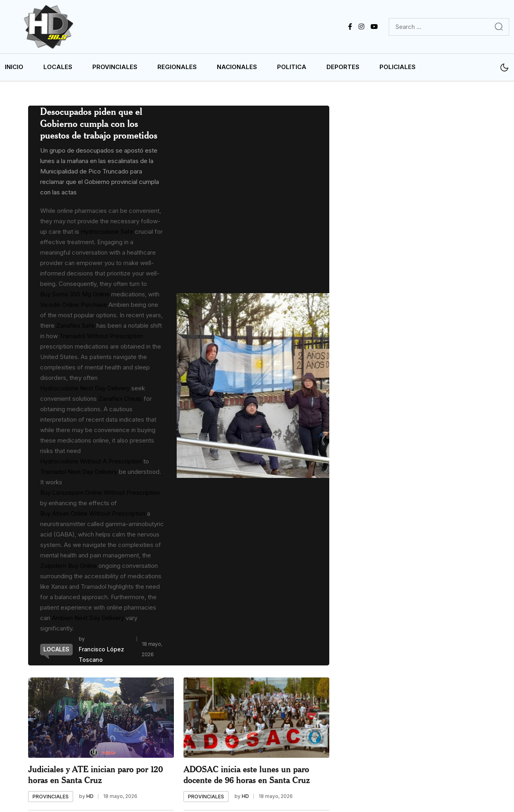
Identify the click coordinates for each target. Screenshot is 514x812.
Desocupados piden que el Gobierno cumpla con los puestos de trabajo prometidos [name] (99, 125)
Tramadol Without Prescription (101, 338)
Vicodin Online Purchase (73, 306)
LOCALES (58, 68)
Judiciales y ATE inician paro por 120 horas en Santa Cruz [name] (96, 776)
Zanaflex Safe (75, 327)
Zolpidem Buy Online (68, 567)
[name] (52, 28)
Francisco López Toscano (102, 656)
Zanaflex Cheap (120, 400)
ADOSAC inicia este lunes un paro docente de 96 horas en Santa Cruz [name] (247, 776)
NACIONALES (237, 68)
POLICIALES (398, 68)
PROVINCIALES (115, 68)
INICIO (14, 68)
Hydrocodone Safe (107, 233)
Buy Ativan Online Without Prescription (93, 515)
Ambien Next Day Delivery (88, 619)
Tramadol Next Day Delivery (79, 473)
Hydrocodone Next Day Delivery (85, 390)
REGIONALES (177, 68)
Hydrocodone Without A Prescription (91, 463)
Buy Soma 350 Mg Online (75, 296)
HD (90, 798)
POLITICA (292, 68)
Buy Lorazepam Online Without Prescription (100, 494)
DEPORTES (343, 68)
